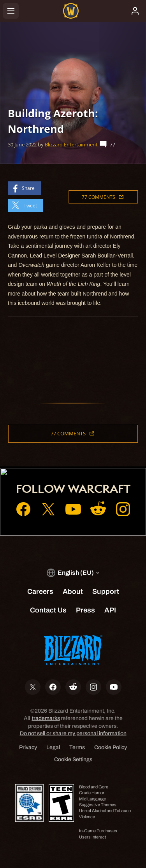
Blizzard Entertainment (71, 144)
